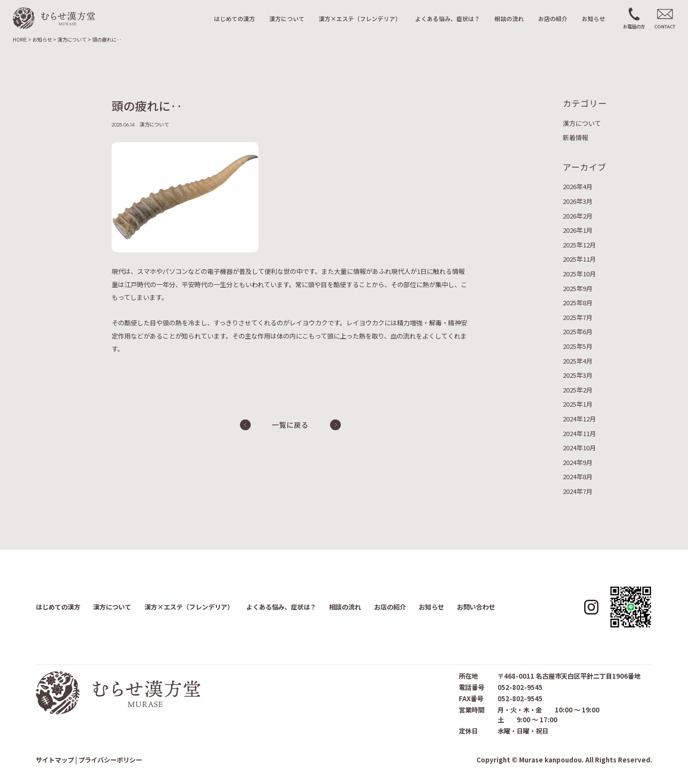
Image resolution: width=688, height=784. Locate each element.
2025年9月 (578, 288)
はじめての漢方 (235, 18)
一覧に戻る (290, 425)
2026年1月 (578, 230)
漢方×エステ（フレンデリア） (360, 18)
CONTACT (665, 26)
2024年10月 (579, 448)
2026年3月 (578, 201)
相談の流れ (509, 18)
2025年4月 (578, 361)
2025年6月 (578, 331)
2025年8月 (578, 303)
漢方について (287, 18)
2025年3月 (578, 375)
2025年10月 (579, 274)
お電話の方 (634, 26)
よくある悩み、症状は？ (448, 18)
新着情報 (575, 137)
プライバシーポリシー (110, 760)
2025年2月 (578, 390)
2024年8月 (578, 477)
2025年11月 (579, 259)
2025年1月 (578, 404)
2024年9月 (578, 462)
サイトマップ (55, 760)
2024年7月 (578, 491)
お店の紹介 (553, 18)
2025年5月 (578, 346)
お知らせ (593, 18)
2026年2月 (578, 216)
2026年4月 (578, 186)
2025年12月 (579, 245)
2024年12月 (579, 419)
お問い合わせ (476, 607)
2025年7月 (578, 317)
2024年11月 (579, 433)
